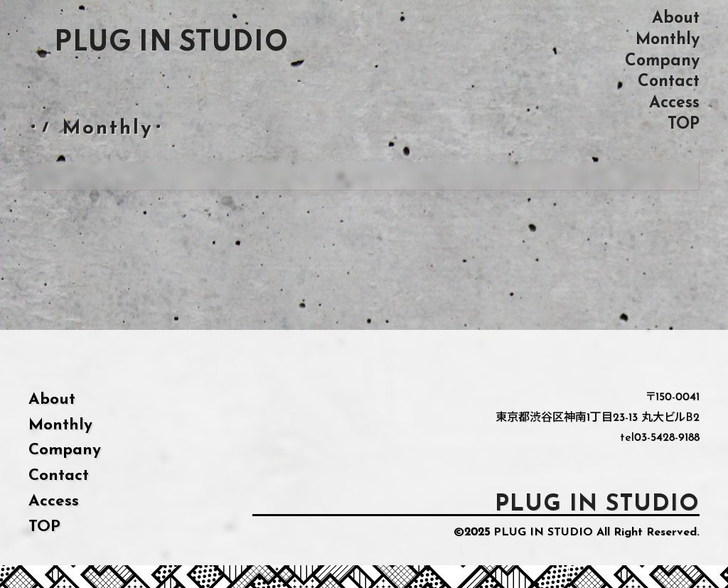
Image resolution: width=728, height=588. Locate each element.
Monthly (668, 39)
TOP (684, 124)
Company (662, 61)
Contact (669, 81)
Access (674, 103)
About (676, 18)
